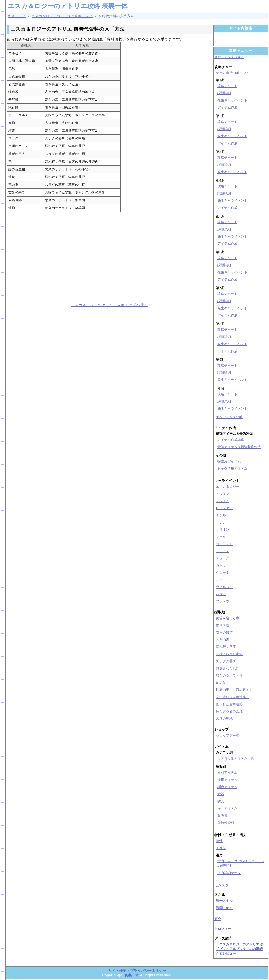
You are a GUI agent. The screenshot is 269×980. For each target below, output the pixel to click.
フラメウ (223, 601)
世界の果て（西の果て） (234, 690)
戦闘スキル (224, 908)
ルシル (221, 515)
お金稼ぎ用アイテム (232, 468)
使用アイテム (227, 780)
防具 (221, 801)
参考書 (222, 816)
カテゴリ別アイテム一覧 (236, 758)
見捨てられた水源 (229, 654)
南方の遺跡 (224, 632)
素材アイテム (227, 773)
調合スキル (224, 901)
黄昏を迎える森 (228, 618)
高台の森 (223, 640)
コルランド (224, 544)
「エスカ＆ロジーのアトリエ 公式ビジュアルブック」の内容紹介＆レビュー (240, 949)
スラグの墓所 (226, 661)
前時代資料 (226, 823)
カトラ (221, 565)
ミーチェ (223, 551)
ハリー (221, 594)
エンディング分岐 (229, 417)
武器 (221, 794)
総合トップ (17, 16)
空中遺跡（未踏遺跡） (233, 697)
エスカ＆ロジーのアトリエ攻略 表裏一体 (68, 6)
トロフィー (223, 929)
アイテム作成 (227, 107)
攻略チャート (227, 86)
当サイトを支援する (229, 57)
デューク (223, 558)
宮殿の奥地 (224, 718)
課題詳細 (224, 93)
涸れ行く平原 (226, 647)
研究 (218, 919)
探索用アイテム (229, 461)
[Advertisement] (56, 257)
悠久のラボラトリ (229, 675)
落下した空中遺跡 (229, 704)
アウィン (223, 494)
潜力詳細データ (229, 873)
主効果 (221, 848)
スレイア (223, 501)
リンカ (221, 522)
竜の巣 (221, 683)
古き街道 (223, 625)
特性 (219, 841)
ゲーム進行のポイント (233, 73)
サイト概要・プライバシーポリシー (137, 971)
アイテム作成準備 (231, 440)
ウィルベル (224, 587)
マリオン (223, 530)
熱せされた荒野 (228, 668)
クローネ (223, 573)
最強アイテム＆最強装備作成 (239, 447)
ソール (221, 537)
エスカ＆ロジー (228, 487)
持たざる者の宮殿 (229, 711)
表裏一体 (132, 975)
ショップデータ (228, 735)
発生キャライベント (232, 100)
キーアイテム (227, 808)
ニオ (219, 580)
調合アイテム (227, 787)
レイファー (224, 508)
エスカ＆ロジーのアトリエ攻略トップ (62, 16)
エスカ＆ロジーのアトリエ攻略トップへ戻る (109, 305)
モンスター (223, 885)
